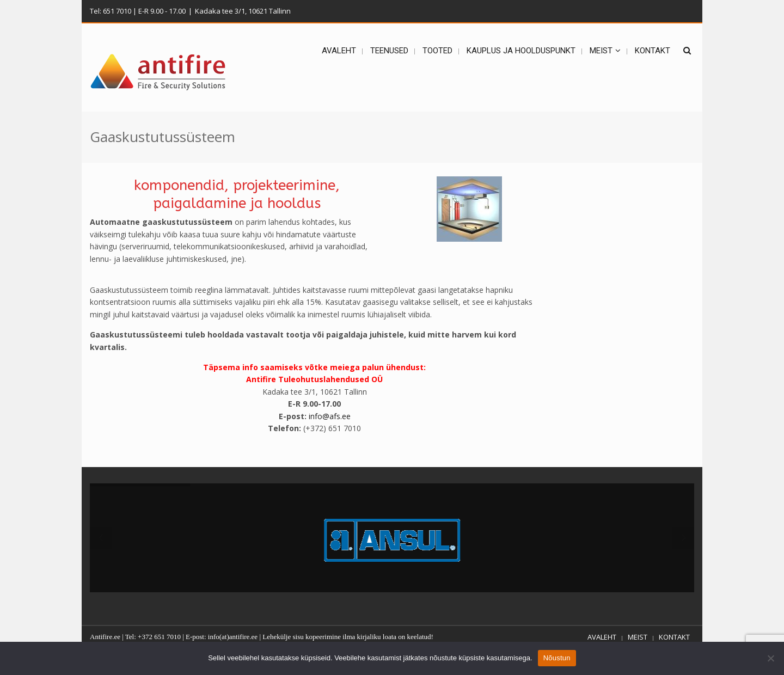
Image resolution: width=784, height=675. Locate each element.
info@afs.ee (330, 416)
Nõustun (557, 658)
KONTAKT (674, 637)
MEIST (638, 637)
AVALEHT (602, 637)
